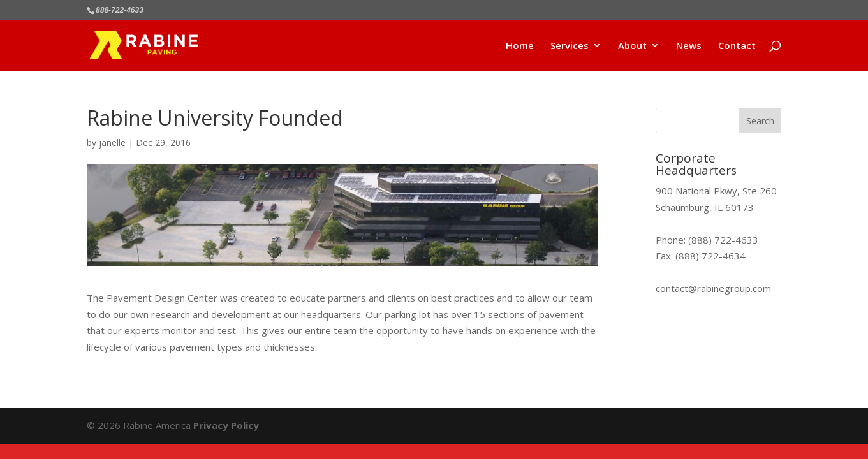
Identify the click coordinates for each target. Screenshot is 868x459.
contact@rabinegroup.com (713, 288)
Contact (737, 46)
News (689, 46)
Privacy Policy (226, 425)
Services (570, 46)
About (632, 46)
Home (520, 46)
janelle (112, 142)
